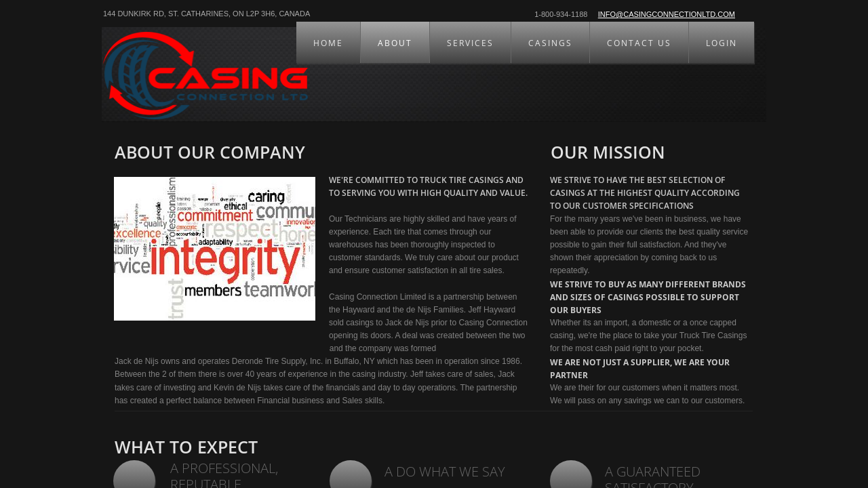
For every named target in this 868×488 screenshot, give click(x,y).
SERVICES (470, 43)
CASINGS (550, 43)
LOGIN (722, 43)
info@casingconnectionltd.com (667, 14)
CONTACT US (639, 43)
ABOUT (395, 43)
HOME (328, 43)
